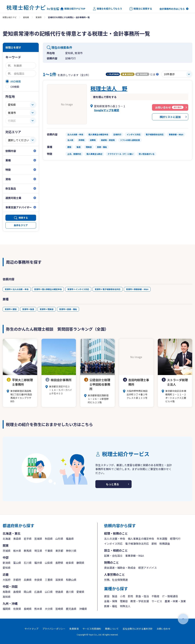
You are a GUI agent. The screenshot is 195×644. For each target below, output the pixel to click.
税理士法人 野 (109, 88)
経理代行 (175, 539)
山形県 (59, 539)
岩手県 (28, 539)
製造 (115, 596)
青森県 (17, 539)
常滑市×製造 (28, 309)
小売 (123, 596)
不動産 (155, 596)
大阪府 (7, 580)
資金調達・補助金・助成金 (120, 568)
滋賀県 (59, 580)
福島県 (70, 539)
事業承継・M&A (134, 556)
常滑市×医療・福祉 (68, 309)
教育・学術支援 (140, 601)
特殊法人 (125, 606)
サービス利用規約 (92, 629)
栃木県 (17, 551)
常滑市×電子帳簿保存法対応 (108, 289)
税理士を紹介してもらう (107, 9)
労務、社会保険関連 (116, 580)
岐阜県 (70, 563)
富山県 (17, 563)
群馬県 (28, 551)
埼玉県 (38, 551)
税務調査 (165, 544)
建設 (107, 596)
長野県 (59, 563)
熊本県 (38, 609)
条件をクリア (21, 225)
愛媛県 (80, 592)
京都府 (17, 580)
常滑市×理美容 (47, 309)
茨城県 (7, 551)
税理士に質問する (141, 9)
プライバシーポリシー (54, 629)
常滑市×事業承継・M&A (137, 289)
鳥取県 (7, 592)
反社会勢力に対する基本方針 (138, 629)
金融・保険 (111, 601)
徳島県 (59, 592)
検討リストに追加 (170, 117)
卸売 (130, 596)
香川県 (70, 592)
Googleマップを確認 (107, 110)
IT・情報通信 (170, 596)
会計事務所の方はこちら (172, 9)
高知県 (7, 597)
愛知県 (26, 17)
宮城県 (38, 539)
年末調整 (162, 539)
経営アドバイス (148, 568)
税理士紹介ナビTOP (73, 9)
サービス (157, 601)
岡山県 (28, 592)
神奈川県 (71, 551)
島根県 (17, 592)
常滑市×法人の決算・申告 (17, 289)
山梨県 (49, 563)
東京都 (59, 551)
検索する (23, 218)
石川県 (28, 563)
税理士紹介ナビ (10, 17)
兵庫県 (28, 580)
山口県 (49, 592)
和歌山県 (71, 580)
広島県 (38, 592)
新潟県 (7, 563)
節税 (154, 544)
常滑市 (39, 17)
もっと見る (112, 484)
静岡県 (80, 563)
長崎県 (28, 609)
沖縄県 (83, 609)
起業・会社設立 (113, 556)
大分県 (49, 609)
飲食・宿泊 (142, 596)
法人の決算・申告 (115, 539)
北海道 (7, 539)
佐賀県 (17, 609)
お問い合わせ (164, 629)
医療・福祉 (111, 606)
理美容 (124, 601)
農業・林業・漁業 (175, 601)
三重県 (49, 580)
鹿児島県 (71, 609)
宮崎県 (59, 609)
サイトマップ (31, 629)
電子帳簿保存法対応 (137, 544)
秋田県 (49, 539)
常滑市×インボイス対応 (78, 289)
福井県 (38, 563)
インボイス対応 (113, 544)
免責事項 (74, 629)
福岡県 (7, 609)
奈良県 (38, 580)
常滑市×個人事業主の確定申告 (48, 289)
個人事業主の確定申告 (141, 539)
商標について (112, 629)
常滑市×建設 (11, 309)
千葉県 (49, 551)
